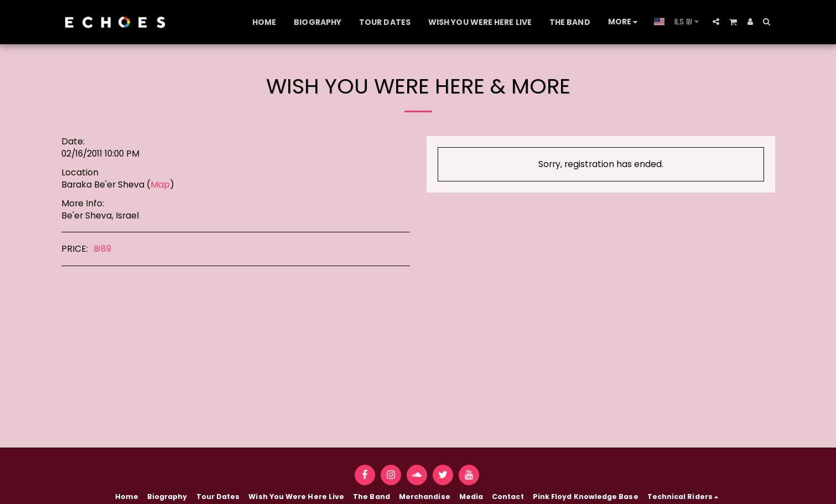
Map (160, 185)
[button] (716, 22)
